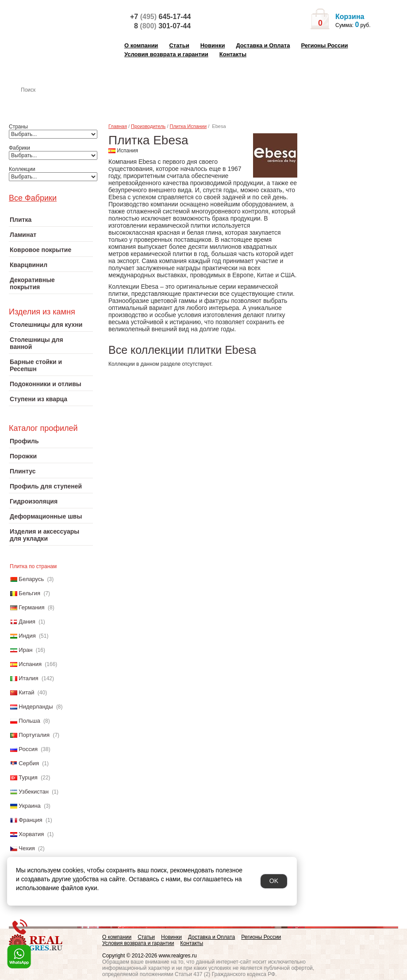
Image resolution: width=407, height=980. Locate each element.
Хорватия (31, 834)
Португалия (34, 735)
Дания (27, 622)
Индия (27, 636)
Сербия (29, 763)
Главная (118, 126)
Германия (31, 607)
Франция (30, 820)
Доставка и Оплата (263, 45)
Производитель (148, 126)
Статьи (179, 45)
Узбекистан (34, 792)
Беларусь (31, 579)
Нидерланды (36, 707)
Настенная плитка (60, 102)
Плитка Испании (188, 126)
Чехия (27, 848)
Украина (30, 806)
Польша (29, 721)
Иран (25, 650)
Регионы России (324, 45)
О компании (141, 45)
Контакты (233, 54)
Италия (28, 678)
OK (274, 881)
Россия (28, 749)
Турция (28, 777)
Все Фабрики (33, 198)
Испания (30, 664)
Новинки (213, 45)
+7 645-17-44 (160, 17)
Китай (26, 692)
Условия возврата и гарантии (166, 54)
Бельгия (29, 593)
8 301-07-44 (162, 26)
